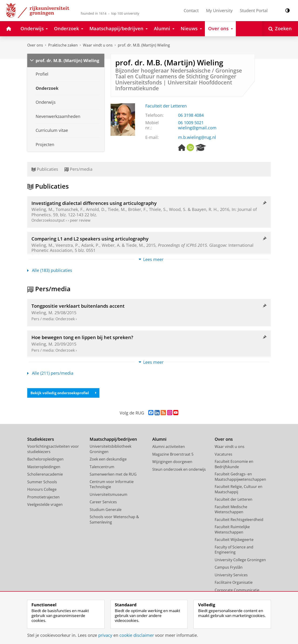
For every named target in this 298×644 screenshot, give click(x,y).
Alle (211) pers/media (50, 373)
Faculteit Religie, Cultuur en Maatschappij (239, 490)
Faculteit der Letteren (166, 106)
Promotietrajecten (43, 498)
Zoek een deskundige (108, 460)
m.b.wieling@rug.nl (197, 137)
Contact (191, 10)
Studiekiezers (41, 440)
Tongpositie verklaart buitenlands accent (78, 306)
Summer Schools (42, 483)
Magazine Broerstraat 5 (173, 455)
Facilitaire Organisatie (234, 583)
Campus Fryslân (229, 568)
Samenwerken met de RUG (113, 475)
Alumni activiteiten (169, 447)
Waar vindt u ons (98, 45)
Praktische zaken (63, 45)
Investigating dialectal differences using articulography (94, 203)
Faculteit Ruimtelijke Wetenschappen (232, 530)
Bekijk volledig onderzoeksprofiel (65, 393)
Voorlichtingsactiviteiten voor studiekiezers (53, 450)
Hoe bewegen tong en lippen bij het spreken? (82, 337)
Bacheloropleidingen (45, 460)
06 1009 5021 (191, 123)
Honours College (42, 490)
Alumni (159, 440)
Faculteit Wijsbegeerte (234, 541)
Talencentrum (102, 468)
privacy (105, 635)
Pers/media (78, 169)
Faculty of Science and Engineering (234, 551)
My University (219, 10)
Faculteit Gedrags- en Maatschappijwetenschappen (240, 478)
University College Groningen (240, 561)
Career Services (103, 503)
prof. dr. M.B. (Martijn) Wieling (144, 45)
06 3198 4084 (191, 115)
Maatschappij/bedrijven (113, 440)
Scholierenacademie (45, 475)
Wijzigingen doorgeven (172, 463)
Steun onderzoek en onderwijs (179, 470)
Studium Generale (106, 511)
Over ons (35, 45)
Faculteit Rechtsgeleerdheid (239, 521)
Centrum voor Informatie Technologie (112, 485)
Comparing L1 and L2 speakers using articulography (90, 239)
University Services (231, 576)
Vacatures (223, 455)
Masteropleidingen (44, 468)
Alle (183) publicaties (50, 270)
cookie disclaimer (137, 635)
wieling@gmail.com (197, 128)
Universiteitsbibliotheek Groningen (110, 450)
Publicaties (45, 169)
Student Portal (254, 10)
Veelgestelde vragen (45, 505)
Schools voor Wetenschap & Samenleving (114, 520)
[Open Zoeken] (280, 29)
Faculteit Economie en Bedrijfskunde (234, 465)
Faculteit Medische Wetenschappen (231, 510)
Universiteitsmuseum (108, 495)
